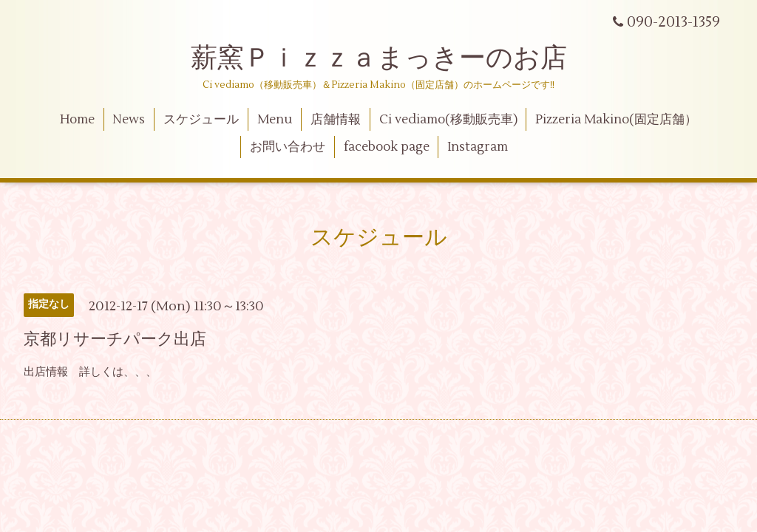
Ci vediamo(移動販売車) (448, 120)
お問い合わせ (288, 147)
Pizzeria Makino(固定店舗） (616, 120)
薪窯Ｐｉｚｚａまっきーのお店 (392, 58)
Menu (275, 120)
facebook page (387, 147)
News (129, 120)
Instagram (478, 147)
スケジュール (201, 120)
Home (77, 120)
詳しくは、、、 (118, 372)
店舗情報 (336, 120)
